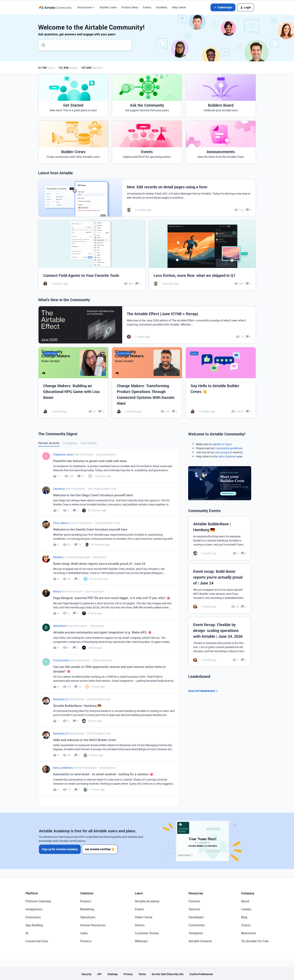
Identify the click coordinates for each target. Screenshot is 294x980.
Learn (139, 893)
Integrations (34, 909)
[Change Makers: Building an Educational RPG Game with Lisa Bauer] (73, 383)
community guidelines (229, 448)
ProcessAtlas (61, 660)
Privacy (128, 974)
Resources (196, 893)
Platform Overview (38, 901)
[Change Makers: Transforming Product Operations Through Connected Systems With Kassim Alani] (147, 383)
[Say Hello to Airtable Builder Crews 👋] (221, 383)
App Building (34, 925)
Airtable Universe (200, 941)
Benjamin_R (60, 699)
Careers (246, 909)
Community (197, 925)
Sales (84, 933)
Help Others (89, 443)
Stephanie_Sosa (63, 454)
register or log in (222, 444)
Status (246, 925)
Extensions (33, 917)
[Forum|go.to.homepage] (55, 7)
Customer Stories (147, 933)
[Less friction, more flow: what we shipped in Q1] (202, 255)
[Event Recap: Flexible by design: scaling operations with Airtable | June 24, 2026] (220, 642)
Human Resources (93, 925)
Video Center (144, 917)
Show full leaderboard (204, 691)
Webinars (141, 941)
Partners (194, 901)
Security (86, 974)
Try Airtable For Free (255, 941)
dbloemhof (60, 626)
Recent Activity (49, 443)
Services (194, 909)
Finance (86, 941)
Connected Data (37, 941)
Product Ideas (130, 7)
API (99, 974)
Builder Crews (108, 7)
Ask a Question (227, 456)
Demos (140, 925)
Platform (32, 893)
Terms (142, 974)
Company (248, 893)
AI (27, 933)
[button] (223, 7)
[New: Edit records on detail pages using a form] (147, 198)
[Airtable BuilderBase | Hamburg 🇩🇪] (220, 538)
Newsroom (248, 933)
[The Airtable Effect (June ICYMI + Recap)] (147, 325)
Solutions (87, 893)
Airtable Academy (147, 901)
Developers (196, 917)
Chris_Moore (61, 523)
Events (147, 7)
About (245, 901)
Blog (244, 917)
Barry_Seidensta (63, 768)
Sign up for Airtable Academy (60, 849)
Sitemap (113, 974)
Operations (88, 917)
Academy (161, 7)
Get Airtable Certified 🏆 (100, 849)
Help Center (179, 7)
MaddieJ (58, 557)
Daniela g (59, 489)
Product (86, 901)
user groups (222, 452)
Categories (70, 443)
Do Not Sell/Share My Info (168, 974)
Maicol (57, 591)
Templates (196, 933)
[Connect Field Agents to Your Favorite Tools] (92, 255)
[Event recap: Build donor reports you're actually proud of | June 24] (220, 589)
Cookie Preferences (201, 974)
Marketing (87, 909)
